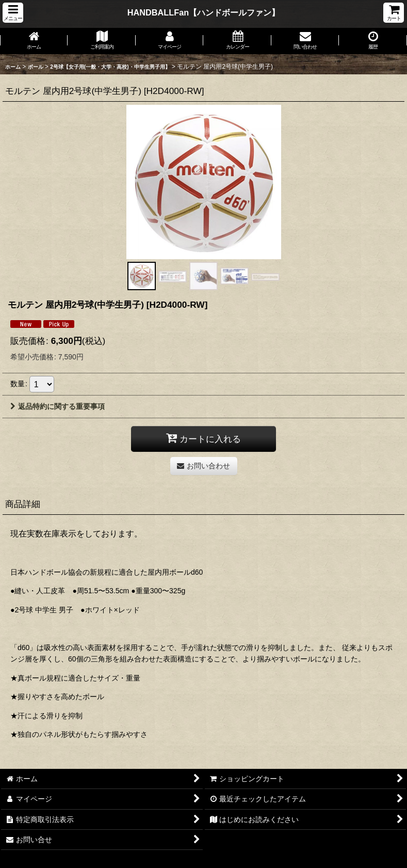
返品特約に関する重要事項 (58, 406)
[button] (13, 13)
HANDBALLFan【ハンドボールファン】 (204, 12)
